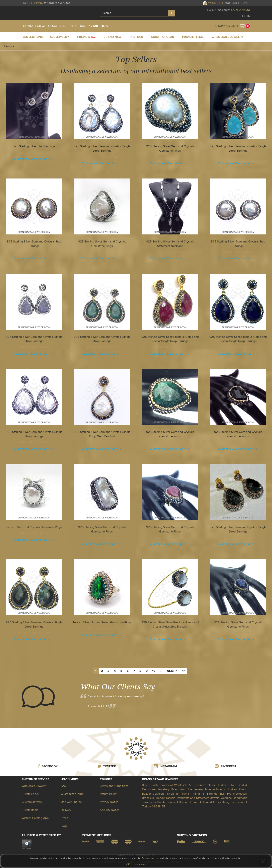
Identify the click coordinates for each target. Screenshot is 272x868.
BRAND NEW (113, 37)
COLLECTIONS (33, 37)
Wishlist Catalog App (35, 818)
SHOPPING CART (227, 26)
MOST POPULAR (163, 37)
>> (183, 671)
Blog (64, 826)
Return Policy (108, 794)
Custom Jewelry (32, 802)
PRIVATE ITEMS (193, 37)
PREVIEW (86, 37)
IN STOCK (136, 37)
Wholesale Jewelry (34, 786)
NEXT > (172, 671)
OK (128, 865)
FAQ (63, 786)
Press (64, 818)
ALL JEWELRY (59, 37)
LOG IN (246, 16)
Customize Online (72, 794)
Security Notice (110, 810)
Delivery (66, 810)
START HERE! (100, 26)
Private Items (30, 810)
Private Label (30, 794)
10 (154, 671)
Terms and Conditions (114, 786)
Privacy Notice (109, 802)
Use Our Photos (71, 802)
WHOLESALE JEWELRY (228, 37)
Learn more (140, 865)
